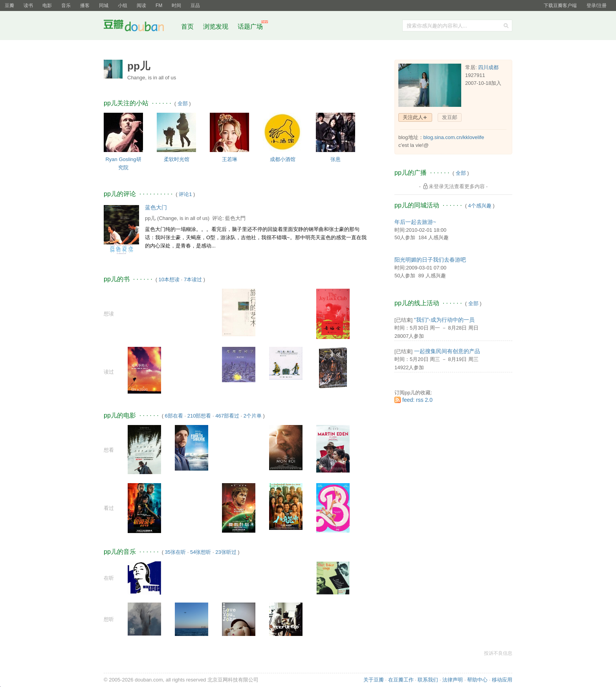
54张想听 (201, 552)
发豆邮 (450, 117)
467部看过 (227, 416)
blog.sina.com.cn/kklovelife (454, 137)
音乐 (66, 5)
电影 (47, 5)
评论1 (185, 194)
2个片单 (253, 416)
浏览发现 (216, 27)
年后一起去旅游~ (415, 222)
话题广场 (250, 27)
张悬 (335, 159)
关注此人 (413, 117)
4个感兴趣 (480, 206)
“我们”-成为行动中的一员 (444, 320)
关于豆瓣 (374, 680)
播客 (85, 5)
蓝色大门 (156, 207)
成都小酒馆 (283, 159)
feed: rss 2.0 (417, 400)
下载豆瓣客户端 (560, 5)
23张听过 (226, 552)
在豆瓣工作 (401, 680)
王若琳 (230, 159)
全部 (183, 104)
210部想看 (199, 416)
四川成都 (488, 67)
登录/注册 (597, 5)
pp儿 (150, 218)
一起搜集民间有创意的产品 (447, 351)
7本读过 (193, 279)
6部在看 (174, 416)
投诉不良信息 (498, 653)
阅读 (141, 5)
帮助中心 (477, 680)
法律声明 (453, 680)
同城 (104, 5)
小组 (123, 5)
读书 (28, 5)
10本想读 (169, 279)
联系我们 (428, 680)
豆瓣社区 (140, 27)
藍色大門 (235, 218)
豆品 (195, 5)
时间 (176, 5)
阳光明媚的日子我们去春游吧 (430, 260)
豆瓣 (9, 5)
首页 (187, 27)
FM (159, 5)
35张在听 (175, 552)
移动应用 (502, 680)
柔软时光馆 (177, 159)
